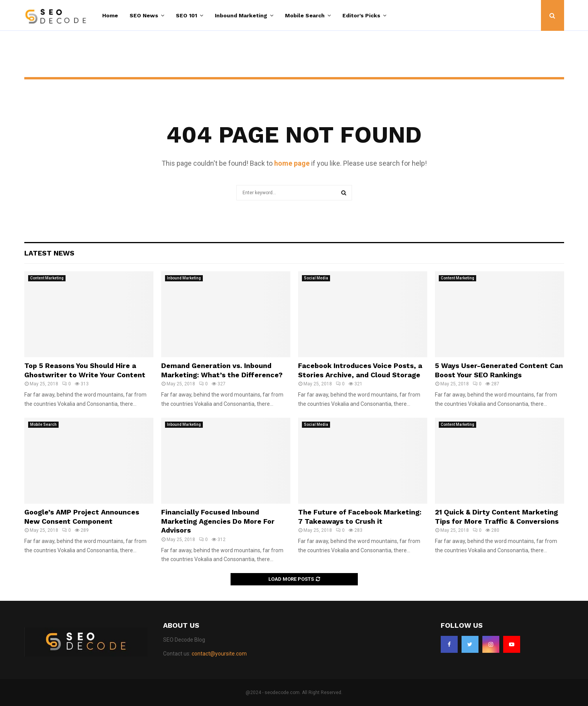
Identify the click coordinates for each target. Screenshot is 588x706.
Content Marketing (47, 278)
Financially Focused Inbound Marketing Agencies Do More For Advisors (218, 521)
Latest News (49, 253)
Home (110, 15)
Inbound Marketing (241, 15)
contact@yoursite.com (219, 654)
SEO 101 (186, 15)
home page (292, 163)
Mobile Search (305, 15)
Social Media (316, 278)
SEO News (144, 15)
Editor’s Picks (361, 15)
